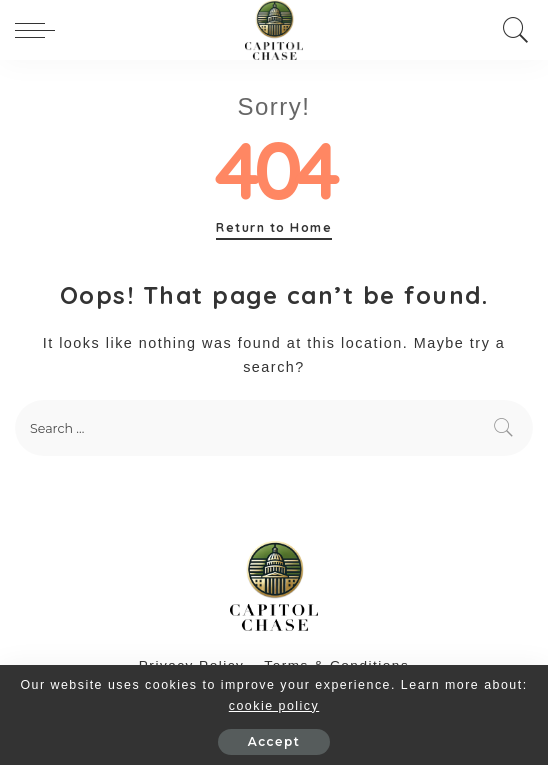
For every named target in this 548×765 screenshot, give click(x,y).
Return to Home (274, 227)
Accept (274, 741)
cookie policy (274, 706)
